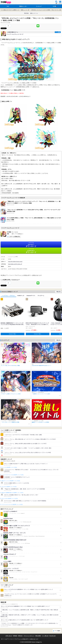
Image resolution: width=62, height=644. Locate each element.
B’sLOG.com (53, 636)
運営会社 (20, 636)
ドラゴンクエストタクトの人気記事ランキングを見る (12, 504)
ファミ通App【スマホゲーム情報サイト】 (10, 10)
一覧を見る (58, 292)
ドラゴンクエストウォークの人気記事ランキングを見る (13, 475)
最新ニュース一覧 (25, 10)
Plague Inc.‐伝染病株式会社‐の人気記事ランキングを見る (12, 493)
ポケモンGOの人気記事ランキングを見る (10, 498)
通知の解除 (38, 636)
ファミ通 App (6, 2)
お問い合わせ (9, 636)
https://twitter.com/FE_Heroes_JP (15, 264)
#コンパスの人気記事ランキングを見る (9, 467)
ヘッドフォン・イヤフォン (8, 296)
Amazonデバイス (31, 296)
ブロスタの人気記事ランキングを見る (9, 487)
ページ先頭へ (58, 631)
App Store (31, 245)
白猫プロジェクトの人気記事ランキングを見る (11, 481)
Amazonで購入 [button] (13, 334)
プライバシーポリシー (29, 636)
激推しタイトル (34, 13)
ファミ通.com (45, 636)
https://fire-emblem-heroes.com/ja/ (15, 262)
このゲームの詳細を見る (15, 237)
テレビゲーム (41, 296)
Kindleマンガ (21, 296)
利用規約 (15, 636)
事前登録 (26, 13)
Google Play (31, 251)
